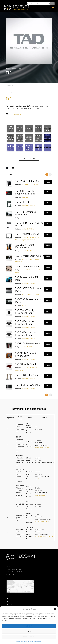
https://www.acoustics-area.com (44, 479)
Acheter (48, 182)
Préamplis (24, 218)
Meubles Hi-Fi (25, 237)
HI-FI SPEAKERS (36, 185)
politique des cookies (21, 641)
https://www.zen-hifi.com (42, 448)
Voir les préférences (29, 637)
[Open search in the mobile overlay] (41, 4)
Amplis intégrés (26, 197)
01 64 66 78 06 (10, 574)
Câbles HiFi (25, 259)
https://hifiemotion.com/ (42, 522)
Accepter (29, 626)
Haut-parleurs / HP (27, 185)
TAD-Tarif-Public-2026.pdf (16, 115)
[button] (55, 609)
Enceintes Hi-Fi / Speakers (29, 206)
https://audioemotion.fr (41, 495)
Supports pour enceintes (28, 240)
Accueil (8, 85)
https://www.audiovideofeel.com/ (44, 537)
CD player (36, 294)
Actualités (10, 605)
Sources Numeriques (27, 294)
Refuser (29, 631)
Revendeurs (10, 602)
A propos (10, 599)
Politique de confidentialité (34, 641)
